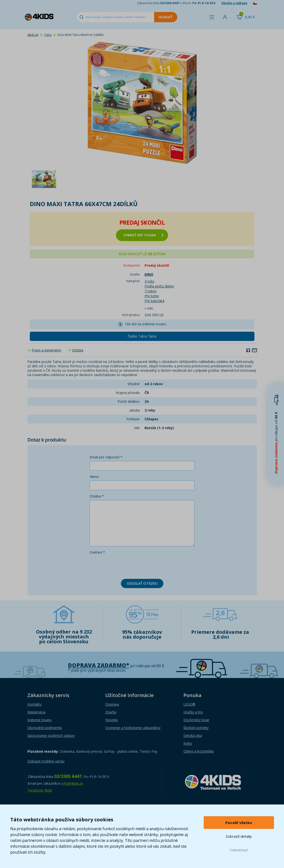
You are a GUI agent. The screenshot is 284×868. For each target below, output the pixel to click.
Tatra (48, 35)
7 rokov (151, 291)
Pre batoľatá (154, 301)
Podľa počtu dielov (159, 286)
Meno (94, 477)
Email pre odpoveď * (106, 457)
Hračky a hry (193, 712)
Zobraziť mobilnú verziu (46, 761)
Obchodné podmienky (45, 728)
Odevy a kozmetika (199, 751)
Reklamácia (36, 712)
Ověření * (97, 552)
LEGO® (189, 704)
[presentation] (127, 566)
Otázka (78, 350)
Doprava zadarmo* (99, 665)
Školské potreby (196, 728)
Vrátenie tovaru (39, 720)
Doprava (112, 704)
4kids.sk (33, 35)
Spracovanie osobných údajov (51, 736)
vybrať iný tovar (143, 235)
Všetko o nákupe (234, 3)
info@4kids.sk (72, 783)
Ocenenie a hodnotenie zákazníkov (133, 728)
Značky (111, 712)
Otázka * (97, 496)
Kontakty (34, 704)
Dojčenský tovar (196, 720)
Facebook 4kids (40, 790)
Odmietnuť (239, 850)
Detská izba (193, 736)
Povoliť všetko (239, 823)
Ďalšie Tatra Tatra (142, 336)
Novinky (112, 720)
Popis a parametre (46, 350)
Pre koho (152, 296)
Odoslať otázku (142, 583)
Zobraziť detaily (239, 836)
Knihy (188, 743)
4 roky (149, 281)
